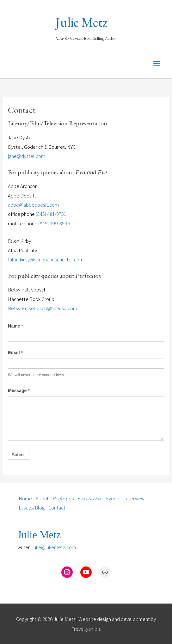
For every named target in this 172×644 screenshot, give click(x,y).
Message (19, 391)
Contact (57, 508)
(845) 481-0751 (51, 214)
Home (25, 498)
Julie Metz (81, 22)
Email (15, 353)
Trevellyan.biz (86, 629)
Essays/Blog (32, 508)
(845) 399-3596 (54, 223)
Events (113, 498)
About (42, 498)
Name (15, 326)
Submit (19, 455)
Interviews (135, 498)
